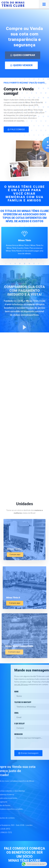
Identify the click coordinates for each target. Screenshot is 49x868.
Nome (46, 692)
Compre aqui (15, 603)
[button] (44, 4)
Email (46, 713)
